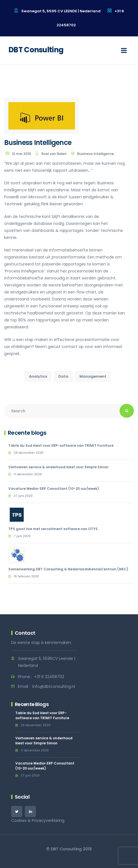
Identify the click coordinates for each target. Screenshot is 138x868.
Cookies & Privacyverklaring (38, 820)
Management (93, 376)
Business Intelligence (96, 154)
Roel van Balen (54, 154)
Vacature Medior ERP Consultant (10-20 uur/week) (54, 489)
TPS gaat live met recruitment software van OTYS (53, 529)
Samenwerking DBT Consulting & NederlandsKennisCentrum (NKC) (68, 569)
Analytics (38, 376)
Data (63, 376)
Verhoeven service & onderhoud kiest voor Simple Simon (58, 467)
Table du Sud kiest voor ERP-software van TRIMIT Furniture (61, 445)
